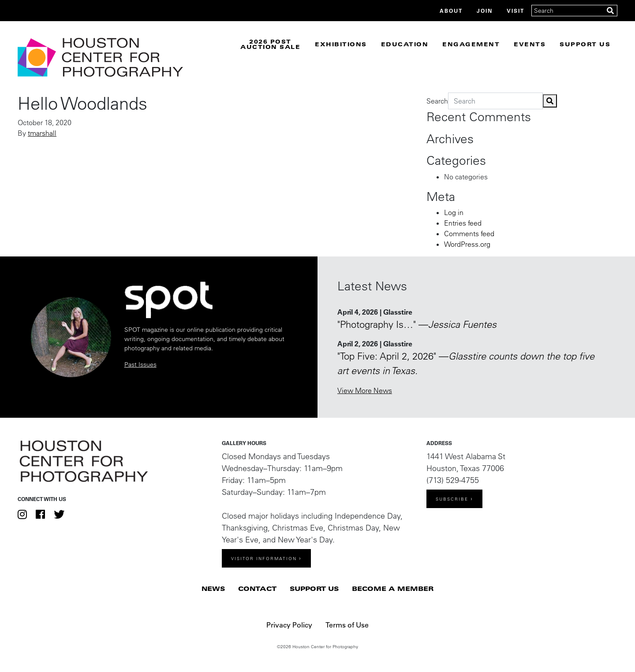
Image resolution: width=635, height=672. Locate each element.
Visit (515, 11)
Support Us (585, 44)
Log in (454, 212)
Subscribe (452, 499)
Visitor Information (264, 559)
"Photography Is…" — (417, 324)
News (213, 588)
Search (437, 101)
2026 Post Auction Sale (270, 44)
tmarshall (42, 133)
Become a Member (393, 588)
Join (485, 11)
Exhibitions (341, 44)
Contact (257, 588)
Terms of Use (347, 625)
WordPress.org (467, 244)
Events (530, 44)
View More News (365, 390)
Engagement (471, 44)
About (451, 11)
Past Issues (140, 364)
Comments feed (469, 234)
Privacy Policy (289, 625)
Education (405, 44)
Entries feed (463, 223)
